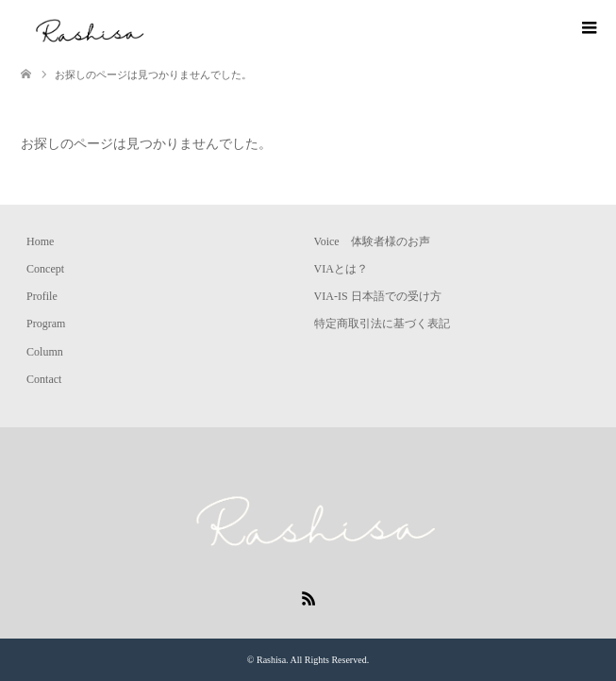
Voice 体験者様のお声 (372, 241)
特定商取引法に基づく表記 (382, 324)
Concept (45, 269)
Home (40, 241)
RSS (308, 597)
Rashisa (271, 660)
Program (46, 324)
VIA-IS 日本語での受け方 (378, 296)
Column (45, 352)
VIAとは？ (341, 269)
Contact (44, 379)
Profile (42, 296)
